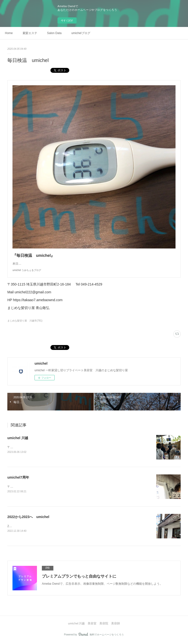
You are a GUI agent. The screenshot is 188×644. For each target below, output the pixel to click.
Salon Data (54, 33)
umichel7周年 (18, 478)
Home (9, 33)
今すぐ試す (67, 20)
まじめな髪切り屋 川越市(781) (25, 321)
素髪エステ (30, 33)
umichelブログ (81, 33)
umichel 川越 (18, 438)
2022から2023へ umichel (28, 517)
